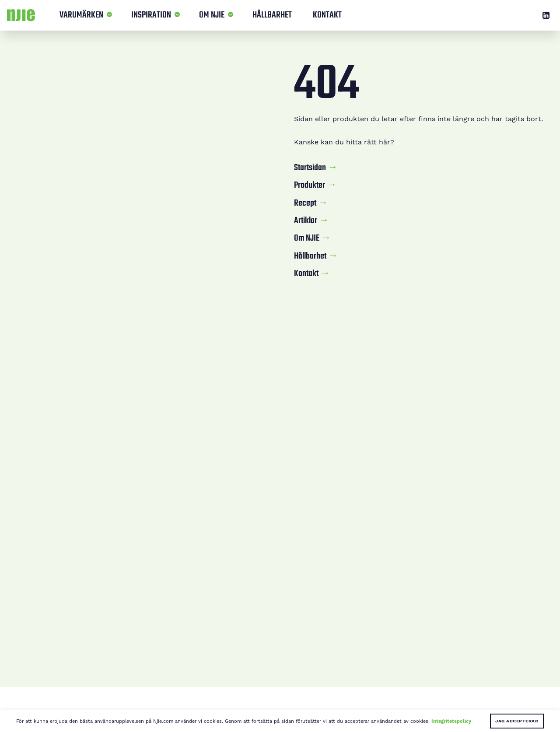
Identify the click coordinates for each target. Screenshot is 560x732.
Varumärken (81, 15)
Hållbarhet (272, 15)
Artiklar (306, 221)
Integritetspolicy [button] (451, 721)
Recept (305, 203)
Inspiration (151, 15)
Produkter (310, 186)
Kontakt (327, 15)
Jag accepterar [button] (517, 721)
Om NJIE (212, 15)
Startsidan (310, 168)
